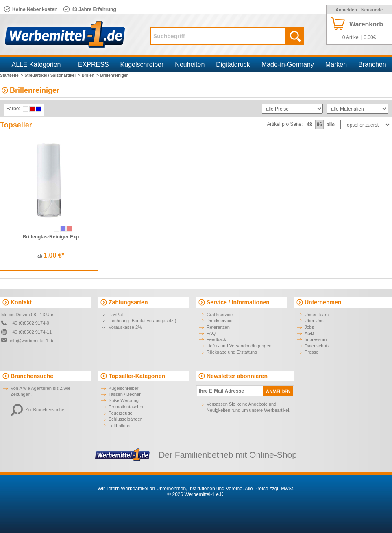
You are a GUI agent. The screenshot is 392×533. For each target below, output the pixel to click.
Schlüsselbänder (125, 419)
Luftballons (119, 426)
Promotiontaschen (127, 407)
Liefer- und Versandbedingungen (239, 346)
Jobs (309, 327)
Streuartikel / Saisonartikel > (52, 75)
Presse (311, 352)
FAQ (211, 333)
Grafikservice (220, 315)
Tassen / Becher (125, 394)
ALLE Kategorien (36, 64)
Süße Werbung (124, 400)
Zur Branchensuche (37, 410)
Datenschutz (317, 346)
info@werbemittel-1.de (32, 341)
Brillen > (90, 75)
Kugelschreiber (142, 64)
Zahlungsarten (128, 302)
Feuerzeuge (121, 413)
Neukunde (372, 10)
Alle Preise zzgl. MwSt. (270, 489)
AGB (309, 333)
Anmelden (346, 10)
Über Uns (314, 321)
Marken (336, 64)
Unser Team (317, 315)
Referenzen (218, 327)
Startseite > (12, 75)
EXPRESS (94, 64)
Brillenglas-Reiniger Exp (51, 237)
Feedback (216, 339)
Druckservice (220, 321)
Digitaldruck (233, 64)
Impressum (316, 339)
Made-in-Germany (288, 64)
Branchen (372, 64)
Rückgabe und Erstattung (232, 352)
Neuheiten (190, 64)
